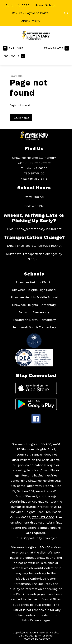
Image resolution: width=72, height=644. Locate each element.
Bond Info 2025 (17, 5)
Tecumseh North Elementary (34, 320)
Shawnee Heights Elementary (34, 305)
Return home (21, 118)
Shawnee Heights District (34, 282)
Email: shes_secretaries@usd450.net (34, 229)
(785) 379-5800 (43, 517)
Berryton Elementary (34, 312)
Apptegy (44, 639)
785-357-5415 (37, 179)
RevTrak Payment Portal (31, 13)
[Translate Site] (56, 48)
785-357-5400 (34, 173)
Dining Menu (31, 21)
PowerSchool (46, 5)
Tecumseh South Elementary (34, 327)
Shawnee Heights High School (34, 290)
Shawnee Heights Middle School (34, 297)
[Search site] (67, 13)
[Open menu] (13, 48)
